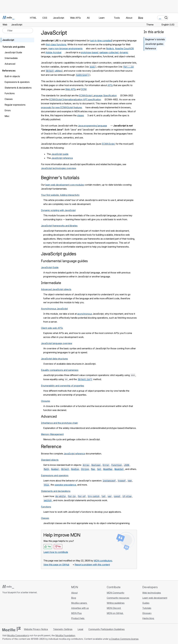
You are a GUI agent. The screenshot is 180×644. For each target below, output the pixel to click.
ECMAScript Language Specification (98, 95)
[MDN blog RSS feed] (24, 609)
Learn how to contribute (56, 552)
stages (81, 115)
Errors (8, 110)
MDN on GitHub (115, 613)
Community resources (118, 598)
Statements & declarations (18, 88)
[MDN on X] (14, 609)
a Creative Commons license (124, 639)
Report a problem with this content (92, 565)
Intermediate (51, 283)
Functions (46, 507)
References (9, 71)
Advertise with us (80, 608)
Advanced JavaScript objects (56, 289)
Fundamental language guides (64, 261)
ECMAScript (108, 144)
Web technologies (152, 593)
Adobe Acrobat (53, 52)
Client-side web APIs (52, 328)
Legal (80, 629)
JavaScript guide (60, 154)
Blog (141, 18)
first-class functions (56, 44)
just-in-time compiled (101, 40)
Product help (78, 618)
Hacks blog (148, 618)
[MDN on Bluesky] (9, 609)
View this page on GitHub (56, 565)
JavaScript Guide (50, 267)
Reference (151, 48)
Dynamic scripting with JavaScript (58, 210)
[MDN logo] (8, 587)
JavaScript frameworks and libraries (59, 226)
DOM (84, 89)
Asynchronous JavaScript (54, 309)
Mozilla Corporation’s (18, 635)
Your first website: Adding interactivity (60, 195)
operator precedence (65, 485)
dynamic (124, 52)
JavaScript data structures (54, 359)
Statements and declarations (56, 491)
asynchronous (85, 314)
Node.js (110, 48)
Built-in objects (12, 76)
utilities (54, 71)
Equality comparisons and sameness (60, 370)
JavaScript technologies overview (58, 168)
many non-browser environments (65, 48)
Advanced (49, 416)
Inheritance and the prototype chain (59, 423)
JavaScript (8, 40)
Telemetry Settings (63, 629)
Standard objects (50, 460)
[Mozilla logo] (11, 629)
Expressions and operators (55, 475)
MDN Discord (114, 608)
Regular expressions (15, 105)
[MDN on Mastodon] (19, 609)
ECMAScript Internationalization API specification (75, 99)
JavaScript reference (62, 158)
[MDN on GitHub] (4, 609)
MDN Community (116, 593)
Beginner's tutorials (155, 39)
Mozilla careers (79, 603)
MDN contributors (103, 561)
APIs (110, 85)
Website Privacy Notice (36, 629)
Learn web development (155, 598)
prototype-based (90, 52)
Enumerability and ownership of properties (63, 386)
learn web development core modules (65, 185)
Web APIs (71, 89)
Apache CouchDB (124, 48)
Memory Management (52, 434)
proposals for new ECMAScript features (62, 107)
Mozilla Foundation (65, 635)
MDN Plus (76, 613)
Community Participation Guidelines (107, 629)
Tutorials (147, 608)
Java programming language (92, 126)
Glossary (147, 613)
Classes (45, 518)
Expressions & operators (17, 82)
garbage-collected (109, 52)
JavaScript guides (154, 44)
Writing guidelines (116, 603)
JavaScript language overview (57, 343)
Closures (46, 401)
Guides (146, 603)
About (74, 593)
